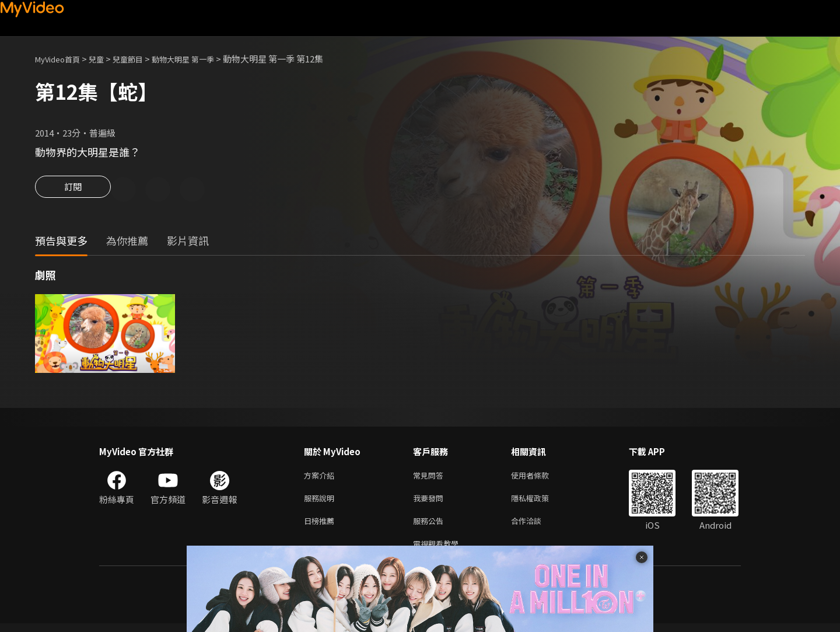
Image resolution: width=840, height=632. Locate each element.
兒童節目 (141, 59)
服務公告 (430, 527)
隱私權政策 (540, 502)
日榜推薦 (321, 527)
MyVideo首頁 (62, 59)
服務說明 (321, 502)
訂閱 (73, 190)
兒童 (106, 59)
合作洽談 (535, 527)
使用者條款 (540, 478)
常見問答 (430, 478)
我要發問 (430, 502)
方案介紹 (321, 478)
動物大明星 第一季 (203, 59)
